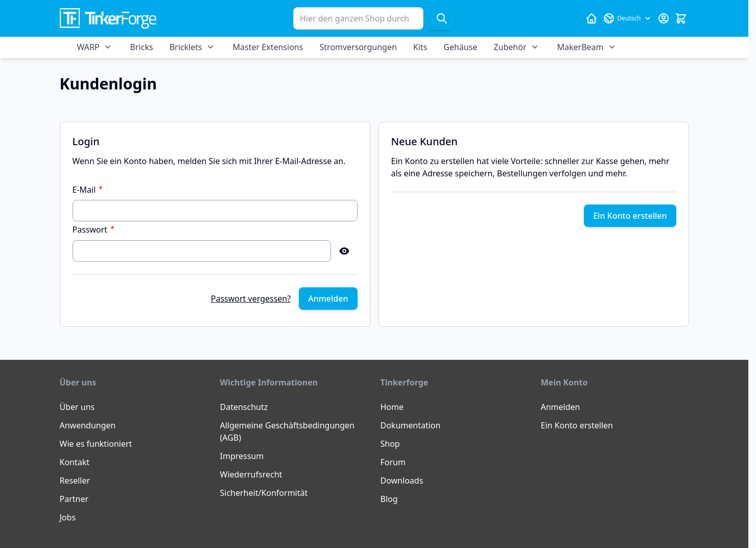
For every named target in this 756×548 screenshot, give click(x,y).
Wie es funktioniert (96, 444)
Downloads (402, 481)
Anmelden (561, 407)
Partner (74, 499)
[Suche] (442, 18)
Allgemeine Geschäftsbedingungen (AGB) (287, 431)
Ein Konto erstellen (577, 425)
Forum (393, 462)
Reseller (75, 481)
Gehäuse (460, 47)
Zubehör (510, 47)
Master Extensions (268, 47)
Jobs (68, 517)
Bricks (142, 47)
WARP (88, 47)
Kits (420, 47)
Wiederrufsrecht (251, 474)
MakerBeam (581, 47)
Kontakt (75, 462)
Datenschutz (244, 407)
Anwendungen (88, 425)
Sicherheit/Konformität (264, 493)
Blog (389, 499)
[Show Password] (344, 251)
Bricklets (186, 47)
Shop (390, 444)
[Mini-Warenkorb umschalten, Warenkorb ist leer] (681, 18)
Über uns (77, 407)
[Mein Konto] (664, 18)
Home (392, 407)
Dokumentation (411, 425)
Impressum (242, 456)
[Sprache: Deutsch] (627, 18)
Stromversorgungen (358, 47)
